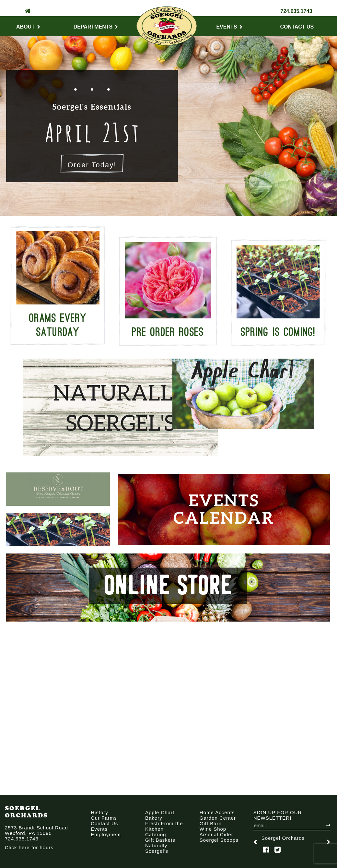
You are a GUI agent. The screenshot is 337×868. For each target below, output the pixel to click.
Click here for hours (29, 847)
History (99, 812)
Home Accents (217, 812)
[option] (94, 407)
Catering (156, 834)
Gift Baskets (160, 840)
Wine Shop (213, 829)
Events (229, 27)
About (28, 27)
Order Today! (92, 165)
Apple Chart (160, 812)
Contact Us (297, 27)
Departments (96, 27)
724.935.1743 (296, 11)
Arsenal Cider (216, 834)
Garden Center (218, 818)
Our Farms (104, 818)
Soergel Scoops (219, 840)
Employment (106, 834)
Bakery (154, 818)
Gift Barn (211, 823)
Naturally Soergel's (157, 848)
